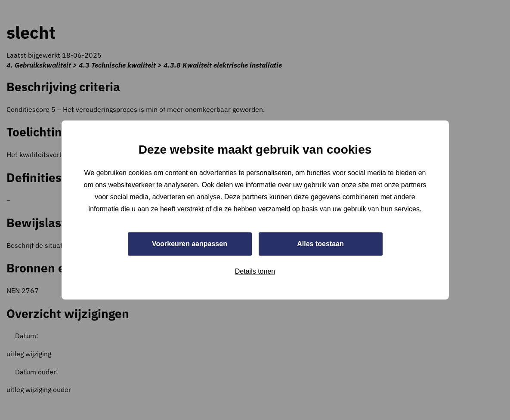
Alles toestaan (320, 244)
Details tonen (255, 271)
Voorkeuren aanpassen (190, 244)
